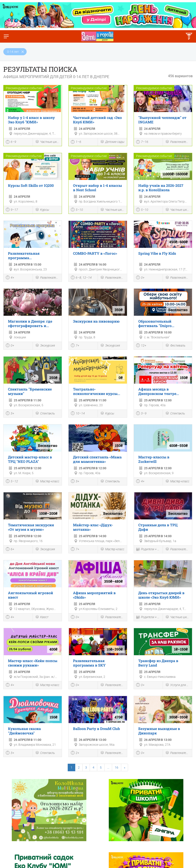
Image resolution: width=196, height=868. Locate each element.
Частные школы (47, 142)
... (108, 767)
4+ (10, 278)
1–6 (76, 142)
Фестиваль (175, 346)
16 (117, 767)
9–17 (12, 210)
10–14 (78, 414)
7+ (75, 346)
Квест (42, 617)
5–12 (12, 482)
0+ (140, 278)
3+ (10, 414)
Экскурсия (45, 346)
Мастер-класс (47, 482)
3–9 (141, 414)
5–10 (77, 210)
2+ (75, 753)
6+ (10, 550)
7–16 (142, 142)
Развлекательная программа (177, 142)
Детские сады (112, 142)
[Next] (125, 767)
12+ (141, 346)
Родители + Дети (148, 550)
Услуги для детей (177, 685)
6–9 (11, 142)
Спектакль (45, 414)
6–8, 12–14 (81, 278)
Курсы (42, 210)
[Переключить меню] (6, 36)
